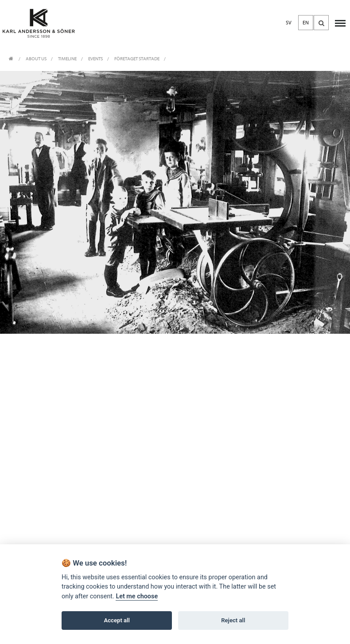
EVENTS (95, 59)
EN (306, 23)
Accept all (117, 620)
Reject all (233, 620)
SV (289, 23)
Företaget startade (137, 59)
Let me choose (137, 596)
